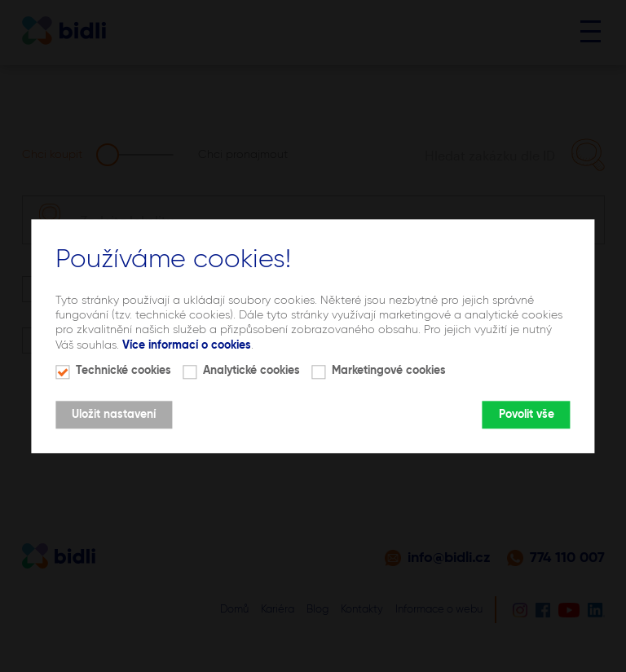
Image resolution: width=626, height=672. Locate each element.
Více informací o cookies (187, 345)
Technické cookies (123, 371)
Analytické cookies (251, 371)
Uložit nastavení (114, 415)
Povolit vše (527, 415)
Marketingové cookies (389, 371)
